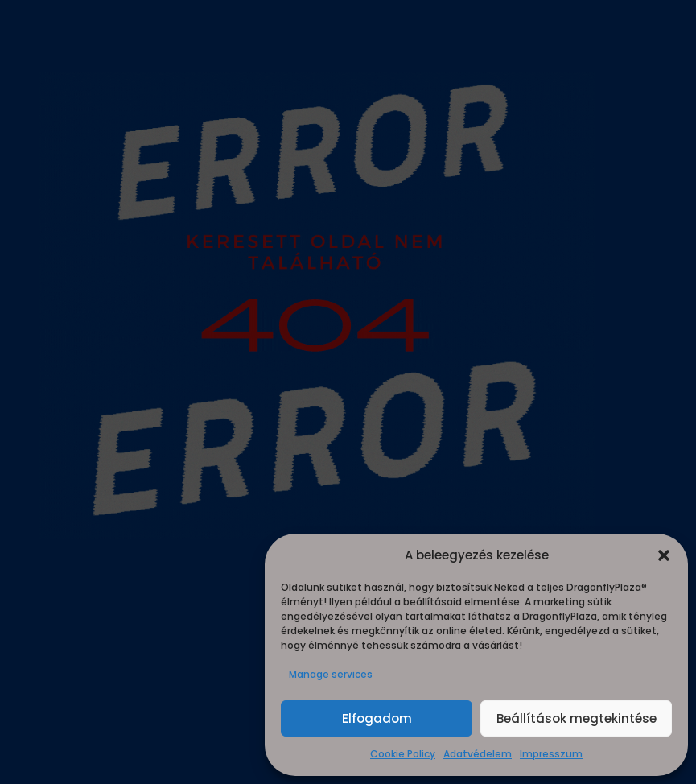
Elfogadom (377, 718)
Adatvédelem (478, 754)
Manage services (331, 674)
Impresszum (551, 754)
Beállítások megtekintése (577, 718)
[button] (664, 555)
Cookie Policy (403, 754)
